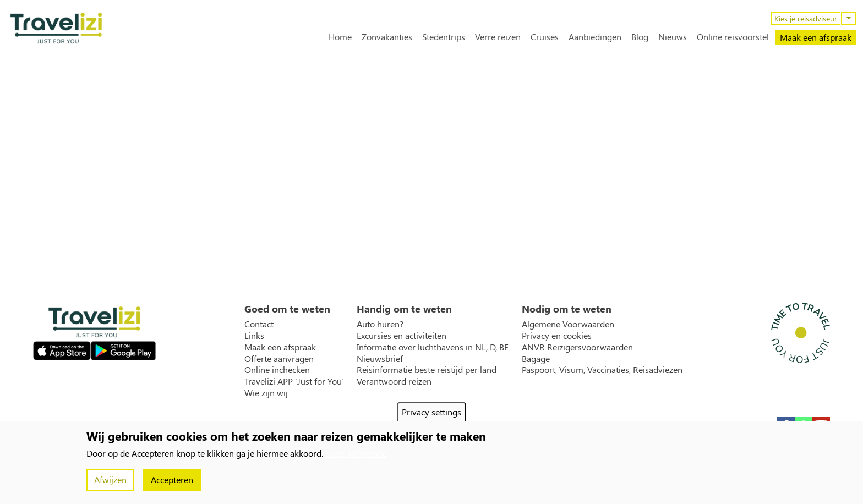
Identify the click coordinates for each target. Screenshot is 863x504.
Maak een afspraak (816, 37)
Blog (640, 37)
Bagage (536, 359)
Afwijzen (110, 480)
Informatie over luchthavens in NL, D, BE (433, 347)
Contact (259, 324)
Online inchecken (277, 370)
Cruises (545, 37)
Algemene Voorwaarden (568, 324)
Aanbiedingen (595, 37)
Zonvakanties (387, 37)
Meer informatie (356, 453)
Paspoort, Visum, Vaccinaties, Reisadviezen (602, 370)
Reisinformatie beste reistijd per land (427, 370)
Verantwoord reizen (394, 381)
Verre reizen (498, 37)
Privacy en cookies (557, 336)
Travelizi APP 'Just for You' (294, 381)
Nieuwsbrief (380, 359)
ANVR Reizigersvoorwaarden (577, 347)
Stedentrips (444, 37)
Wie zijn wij (266, 393)
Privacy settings (431, 412)
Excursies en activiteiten (402, 336)
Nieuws (673, 37)
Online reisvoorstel (733, 37)
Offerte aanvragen (279, 359)
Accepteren (172, 480)
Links (254, 336)
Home (340, 37)
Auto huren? (380, 324)
